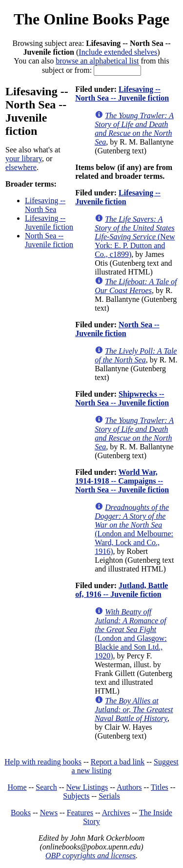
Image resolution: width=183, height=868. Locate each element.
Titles (160, 787)
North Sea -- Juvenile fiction (49, 240)
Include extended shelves (118, 52)
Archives (116, 813)
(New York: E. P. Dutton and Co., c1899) (135, 237)
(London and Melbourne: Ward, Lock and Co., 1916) (134, 529)
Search (46, 787)
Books (21, 813)
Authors (129, 787)
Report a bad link (118, 762)
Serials (109, 796)
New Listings (87, 787)
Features (80, 813)
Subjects (76, 796)
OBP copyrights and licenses (91, 856)
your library (24, 159)
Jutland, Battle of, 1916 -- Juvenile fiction (122, 590)
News (49, 813)
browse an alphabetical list (97, 61)
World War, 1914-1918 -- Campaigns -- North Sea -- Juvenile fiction (122, 481)
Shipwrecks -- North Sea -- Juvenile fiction (122, 398)
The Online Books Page (91, 19)
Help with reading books (43, 762)
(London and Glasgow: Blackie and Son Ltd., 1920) (131, 634)
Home (17, 787)
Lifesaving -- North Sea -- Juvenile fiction (122, 94)
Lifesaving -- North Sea (45, 205)
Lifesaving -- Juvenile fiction (49, 222)
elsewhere (21, 167)
